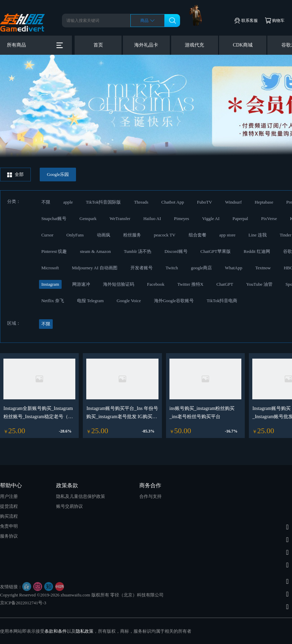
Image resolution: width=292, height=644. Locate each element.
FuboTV (204, 202)
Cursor (47, 235)
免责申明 (9, 526)
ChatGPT (225, 284)
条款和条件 (56, 631)
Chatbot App (173, 202)
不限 (46, 202)
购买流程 (9, 516)
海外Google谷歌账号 (174, 301)
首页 (98, 45)
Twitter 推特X (190, 284)
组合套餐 (198, 235)
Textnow (263, 268)
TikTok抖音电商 (222, 301)
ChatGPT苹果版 (216, 251)
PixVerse (269, 218)
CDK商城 (243, 45)
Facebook (156, 284)
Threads (141, 202)
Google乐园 (58, 174)
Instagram (50, 284)
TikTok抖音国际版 (104, 202)
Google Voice (129, 301)
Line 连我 (258, 235)
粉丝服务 (132, 235)
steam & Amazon (95, 251)
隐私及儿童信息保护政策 (81, 496)
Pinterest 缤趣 (54, 251)
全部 (15, 175)
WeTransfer (120, 218)
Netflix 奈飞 (53, 301)
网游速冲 (81, 284)
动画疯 (104, 235)
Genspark (88, 218)
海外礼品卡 (146, 45)
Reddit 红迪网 (257, 251)
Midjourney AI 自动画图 (95, 268)
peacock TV (165, 235)
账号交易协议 (69, 506)
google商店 (201, 268)
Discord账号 (176, 251)
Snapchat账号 (54, 218)
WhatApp (234, 268)
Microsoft (50, 268)
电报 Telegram (90, 301)
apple (68, 202)
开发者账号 (142, 268)
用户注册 (9, 496)
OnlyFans (75, 235)
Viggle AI (211, 218)
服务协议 (9, 536)
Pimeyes (181, 218)
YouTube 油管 (259, 284)
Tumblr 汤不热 (138, 251)
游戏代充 (194, 45)
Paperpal (240, 218)
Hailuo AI (152, 218)
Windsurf (233, 202)
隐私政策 (85, 631)
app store (227, 235)
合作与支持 (150, 496)
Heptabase (264, 202)
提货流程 (9, 506)
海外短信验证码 (119, 284)
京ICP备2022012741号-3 (23, 603)
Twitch (172, 268)
